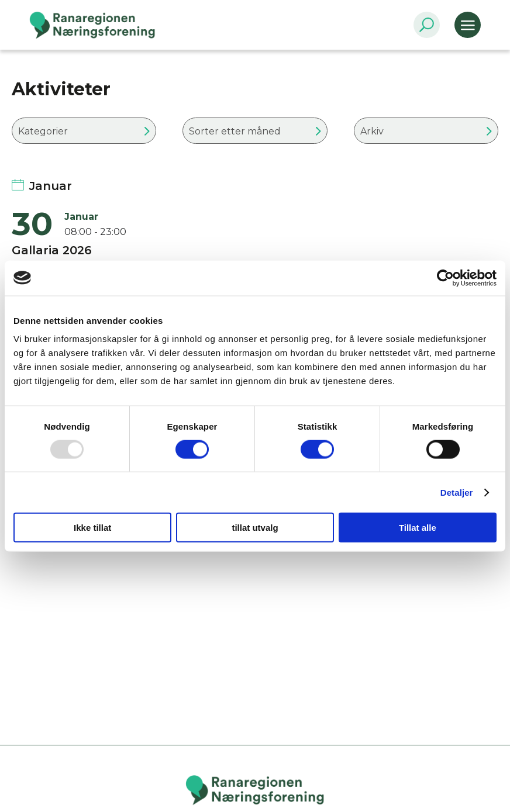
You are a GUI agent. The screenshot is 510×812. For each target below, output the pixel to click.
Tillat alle (418, 528)
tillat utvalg (255, 528)
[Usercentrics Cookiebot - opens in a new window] (445, 278)
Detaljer (457, 492)
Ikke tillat (92, 528)
